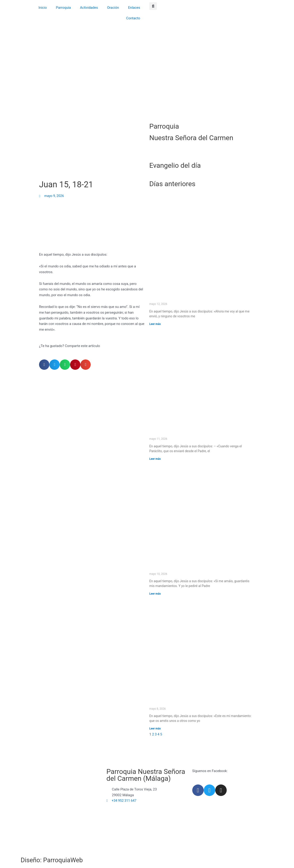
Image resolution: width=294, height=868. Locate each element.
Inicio (43, 8)
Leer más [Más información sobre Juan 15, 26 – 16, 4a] (155, 459)
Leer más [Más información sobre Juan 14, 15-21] (155, 594)
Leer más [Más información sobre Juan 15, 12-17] (155, 729)
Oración (113, 8)
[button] (153, 6)
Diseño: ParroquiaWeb (55, 860)
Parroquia (64, 8)
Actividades (89, 8)
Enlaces (134, 8)
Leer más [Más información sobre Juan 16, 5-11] (155, 324)
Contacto (133, 18)
